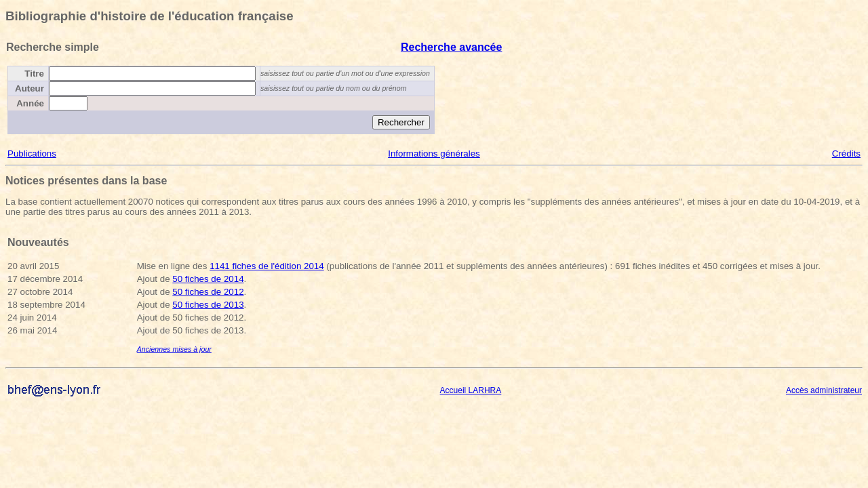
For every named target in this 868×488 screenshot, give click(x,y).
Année (30, 103)
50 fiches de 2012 (208, 292)
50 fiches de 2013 (208, 305)
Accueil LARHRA (471, 390)
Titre (34, 74)
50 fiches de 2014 (208, 279)
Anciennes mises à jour (174, 349)
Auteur (29, 88)
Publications (32, 154)
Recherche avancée (451, 47)
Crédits (846, 154)
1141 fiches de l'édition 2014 (267, 266)
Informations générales (434, 154)
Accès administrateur (824, 390)
